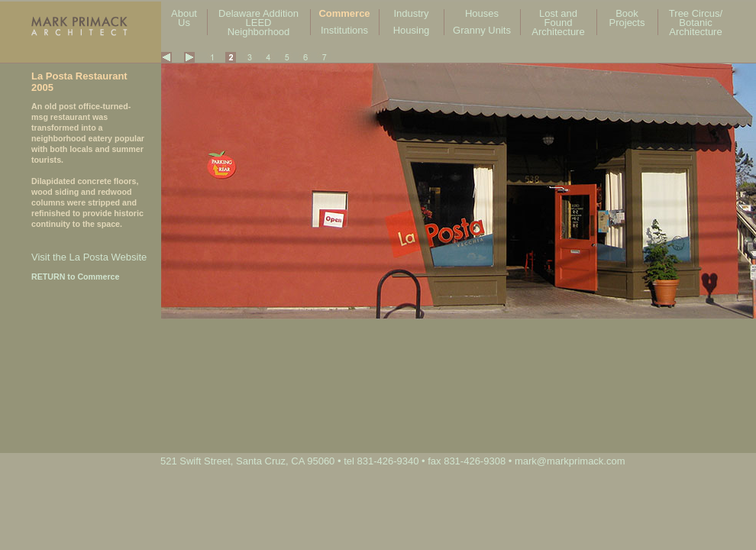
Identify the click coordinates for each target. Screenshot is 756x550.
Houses (482, 13)
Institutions (344, 30)
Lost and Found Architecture (558, 23)
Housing (412, 30)
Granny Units (482, 30)
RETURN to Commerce (75, 277)
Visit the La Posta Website (89, 257)
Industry (411, 13)
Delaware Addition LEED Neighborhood (258, 23)
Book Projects (627, 18)
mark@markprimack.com (570, 461)
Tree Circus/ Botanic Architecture (696, 23)
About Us (184, 18)
